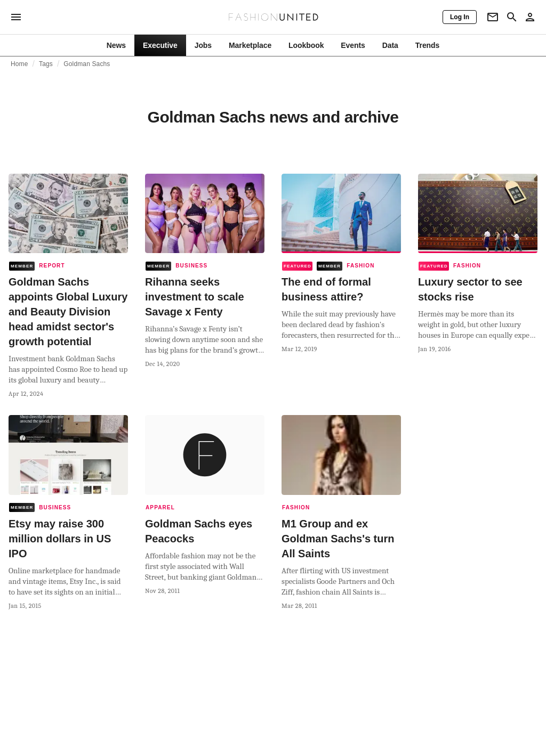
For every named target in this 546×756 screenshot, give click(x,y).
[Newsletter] (493, 17)
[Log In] (460, 17)
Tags (46, 64)
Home (19, 64)
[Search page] (512, 17)
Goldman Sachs (87, 64)
